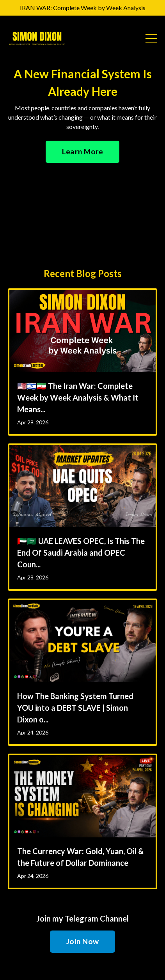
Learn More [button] (83, 151)
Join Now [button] (82, 941)
